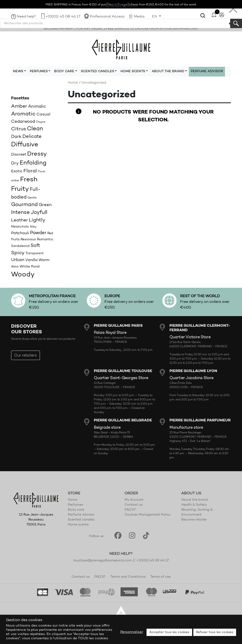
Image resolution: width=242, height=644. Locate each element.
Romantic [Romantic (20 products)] (45, 239)
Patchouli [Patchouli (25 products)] (20, 233)
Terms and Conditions (128, 577)
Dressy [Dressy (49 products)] (37, 154)
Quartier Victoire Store (190, 337)
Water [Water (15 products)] (15, 267)
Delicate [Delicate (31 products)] (32, 137)
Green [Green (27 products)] (45, 205)
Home (73, 83)
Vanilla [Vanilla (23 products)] (31, 260)
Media (139, 17)
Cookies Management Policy (147, 515)
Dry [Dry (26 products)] (15, 163)
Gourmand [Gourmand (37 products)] (24, 205)
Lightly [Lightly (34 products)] (37, 220)
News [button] (18, 72)
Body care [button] (64, 72)
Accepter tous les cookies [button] (169, 632)
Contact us (134, 505)
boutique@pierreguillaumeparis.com (103, 561)
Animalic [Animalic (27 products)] (37, 107)
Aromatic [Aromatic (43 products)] (23, 114)
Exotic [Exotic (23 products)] (17, 171)
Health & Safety (194, 505)
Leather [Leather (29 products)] (19, 220)
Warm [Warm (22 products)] (44, 260)
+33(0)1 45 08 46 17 (63, 17)
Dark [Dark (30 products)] (16, 137)
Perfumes (75, 505)
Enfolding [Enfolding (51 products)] (33, 163)
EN (155, 17)
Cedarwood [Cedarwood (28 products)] (23, 122)
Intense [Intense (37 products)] (20, 213)
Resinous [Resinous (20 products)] (28, 239)
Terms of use (160, 577)
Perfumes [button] (39, 72)
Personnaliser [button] (132, 632)
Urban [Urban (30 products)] (18, 260)
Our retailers (26, 356)
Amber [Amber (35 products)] (19, 106)
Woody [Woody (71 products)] (23, 275)
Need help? (26, 17)
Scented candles (81, 520)
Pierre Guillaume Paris (121, 49)
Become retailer (194, 520)
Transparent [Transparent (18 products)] (35, 253)
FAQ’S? (130, 510)
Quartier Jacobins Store (191, 378)
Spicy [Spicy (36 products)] (18, 253)
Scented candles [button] (97, 72)
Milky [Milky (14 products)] (33, 227)
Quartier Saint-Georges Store (121, 378)
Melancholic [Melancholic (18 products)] (20, 227)
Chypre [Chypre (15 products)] (41, 122)
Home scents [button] (133, 72)
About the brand (194, 500)
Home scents (78, 525)
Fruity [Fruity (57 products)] (20, 189)
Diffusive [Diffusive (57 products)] (25, 145)
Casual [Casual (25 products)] (43, 114)
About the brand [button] (168, 72)
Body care (76, 510)
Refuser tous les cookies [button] (215, 632)
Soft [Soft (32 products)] (35, 246)
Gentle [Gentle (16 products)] (32, 198)
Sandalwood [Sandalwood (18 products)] (20, 246)
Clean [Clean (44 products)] (35, 129)
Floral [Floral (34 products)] (30, 171)
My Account (134, 500)
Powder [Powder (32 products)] (38, 233)
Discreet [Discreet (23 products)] (19, 155)
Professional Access (107, 17)
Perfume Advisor (207, 72)
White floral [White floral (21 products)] (30, 267)
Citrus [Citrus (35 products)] (19, 129)
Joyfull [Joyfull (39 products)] (39, 213)
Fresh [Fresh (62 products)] (29, 180)
